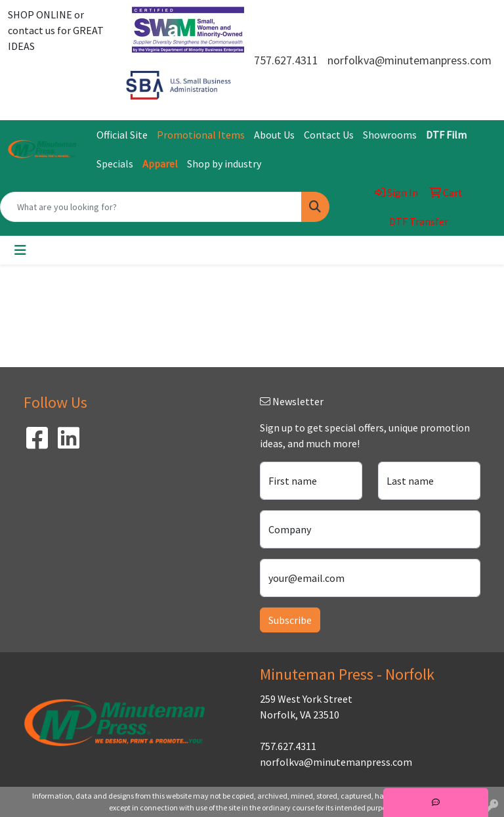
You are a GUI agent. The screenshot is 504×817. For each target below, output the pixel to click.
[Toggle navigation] (20, 250)
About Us (274, 135)
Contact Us (329, 135)
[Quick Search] (151, 207)
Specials (115, 164)
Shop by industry (224, 164)
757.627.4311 (286, 60)
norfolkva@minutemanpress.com (409, 60)
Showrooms (390, 135)
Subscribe (290, 620)
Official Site (122, 135)
